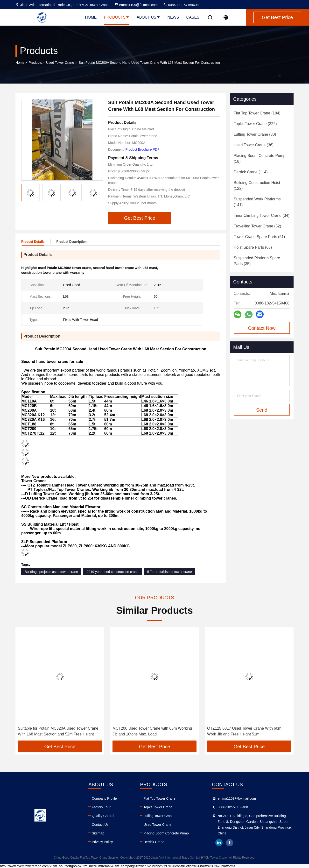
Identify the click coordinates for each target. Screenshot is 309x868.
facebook (230, 843)
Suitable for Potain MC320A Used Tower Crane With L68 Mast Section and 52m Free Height (58, 731)
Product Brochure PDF (143, 149)
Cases (193, 17)
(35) (257, 261)
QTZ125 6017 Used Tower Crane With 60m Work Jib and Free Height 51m (244, 731)
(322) (255, 124)
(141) (257, 202)
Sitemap (98, 833)
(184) (257, 113)
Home (91, 17)
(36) (254, 145)
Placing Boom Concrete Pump (166, 833)
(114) (251, 172)
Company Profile (104, 798)
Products (117, 17)
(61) (259, 237)
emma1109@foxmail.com (136, 5)
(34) (262, 215)
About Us (148, 17)
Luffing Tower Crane (158, 816)
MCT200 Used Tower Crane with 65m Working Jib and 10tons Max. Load (152, 731)
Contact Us (100, 825)
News (173, 17)
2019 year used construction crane (113, 572)
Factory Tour (101, 807)
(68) (253, 247)
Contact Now (262, 328)
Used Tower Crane (60, 63)
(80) (255, 134)
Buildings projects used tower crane (51, 572)
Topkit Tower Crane (158, 807)
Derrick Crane (154, 842)
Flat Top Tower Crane (159, 798)
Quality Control (103, 816)
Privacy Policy (102, 842)
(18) (260, 159)
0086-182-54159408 (181, 5)
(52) (257, 226)
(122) (257, 186)
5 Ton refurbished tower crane (170, 572)
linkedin (219, 843)
